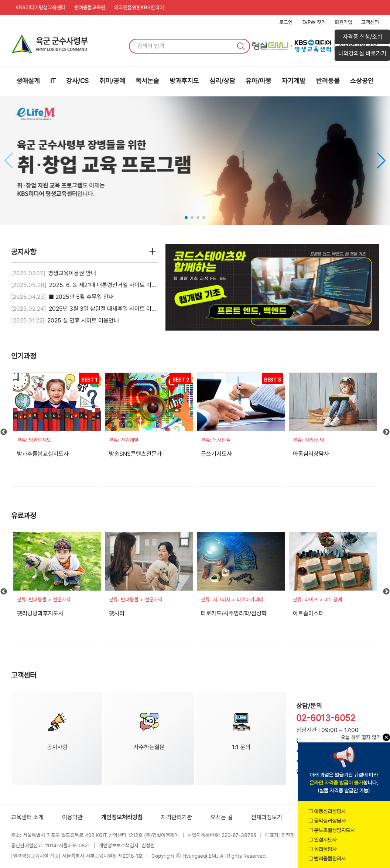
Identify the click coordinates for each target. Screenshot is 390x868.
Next (386, 432)
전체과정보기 (267, 817)
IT (53, 81)
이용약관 (72, 817)
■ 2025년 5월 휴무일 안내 (81, 297)
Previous (4, 432)
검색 (241, 46)
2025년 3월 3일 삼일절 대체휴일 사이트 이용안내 (108, 309)
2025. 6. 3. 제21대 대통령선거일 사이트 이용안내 (108, 285)
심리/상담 (222, 81)
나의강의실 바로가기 (362, 53)
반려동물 (328, 81)
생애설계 (28, 81)
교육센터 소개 (27, 817)
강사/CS (77, 81)
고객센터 (370, 22)
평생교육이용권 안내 (72, 273)
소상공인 (362, 81)
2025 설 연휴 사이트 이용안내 (83, 320)
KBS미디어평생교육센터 (40, 7)
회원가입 (343, 22)
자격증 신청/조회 (362, 37)
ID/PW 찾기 (314, 22)
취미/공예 (112, 81)
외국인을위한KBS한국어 (139, 7)
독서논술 (147, 81)
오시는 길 (222, 817)
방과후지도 (184, 81)
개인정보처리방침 (122, 817)
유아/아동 (259, 81)
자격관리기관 (177, 817)
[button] (381, 161)
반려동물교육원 (90, 7)
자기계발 (294, 81)
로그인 (286, 22)
